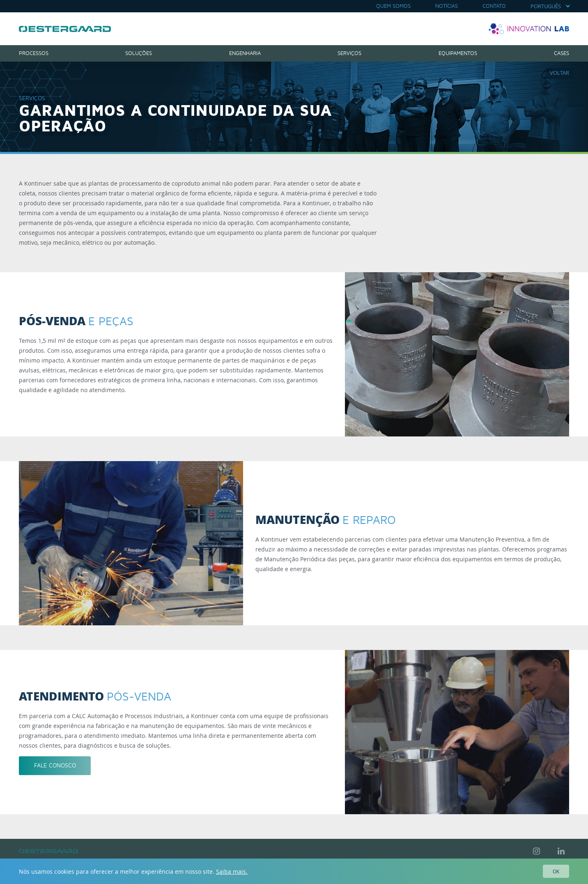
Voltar (559, 73)
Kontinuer (65, 29)
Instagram (536, 851)
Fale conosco (55, 766)
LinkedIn (561, 851)
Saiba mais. (232, 871)
